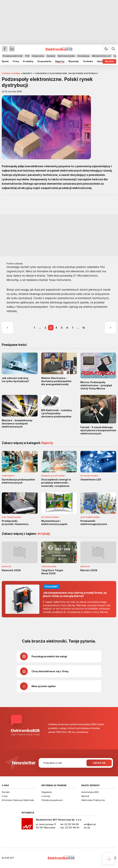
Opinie (100, 61)
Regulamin (47, 792)
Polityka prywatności (52, 800)
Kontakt (6, 792)
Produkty (28, 61)
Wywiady (74, 61)
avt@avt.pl (90, 824)
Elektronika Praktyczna (93, 800)
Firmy (16, 61)
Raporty (60, 61)
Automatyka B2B (90, 792)
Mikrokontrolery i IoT (102, 56)
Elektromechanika (66, 56)
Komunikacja (83, 56)
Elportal (85, 796)
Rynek (5, 61)
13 (84, 328)
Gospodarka (44, 61)
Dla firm (109, 61)
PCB (27, 56)
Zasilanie (51, 56)
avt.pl (87, 828)
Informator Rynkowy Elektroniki (18, 800)
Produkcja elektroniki (13, 56)
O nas (5, 796)
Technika (88, 61)
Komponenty (38, 56)
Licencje (46, 796)
